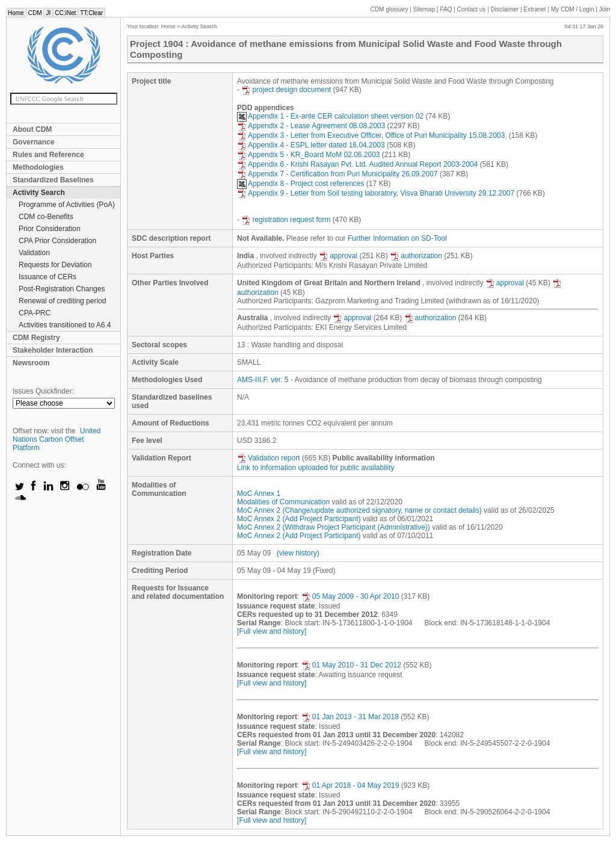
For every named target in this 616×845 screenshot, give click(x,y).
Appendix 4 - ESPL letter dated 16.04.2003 (311, 145)
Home (16, 13)
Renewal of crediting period (62, 301)
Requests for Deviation (55, 265)
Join (605, 9)
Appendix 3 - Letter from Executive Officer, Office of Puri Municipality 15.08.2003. (372, 135)
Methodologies (38, 167)
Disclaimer (505, 9)
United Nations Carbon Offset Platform (57, 439)
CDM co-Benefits (46, 217)
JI (48, 13)
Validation (34, 253)
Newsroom (31, 363)
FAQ (446, 9)
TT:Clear (91, 13)
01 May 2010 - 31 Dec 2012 (351, 665)
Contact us (472, 9)
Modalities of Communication (283, 502)
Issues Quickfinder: (43, 391)
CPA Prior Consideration (57, 241)
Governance (33, 142)
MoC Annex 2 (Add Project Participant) (299, 519)
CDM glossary (390, 9)
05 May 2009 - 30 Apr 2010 (350, 596)
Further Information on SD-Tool (397, 238)
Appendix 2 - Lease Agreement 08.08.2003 (311, 126)
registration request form (286, 220)
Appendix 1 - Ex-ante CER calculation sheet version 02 (330, 116)
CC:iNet (65, 13)
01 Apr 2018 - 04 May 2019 (350, 785)
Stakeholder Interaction (53, 350)
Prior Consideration (50, 229)
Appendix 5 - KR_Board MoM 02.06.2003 (308, 155)
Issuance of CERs (48, 277)
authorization (416, 256)
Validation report (269, 458)
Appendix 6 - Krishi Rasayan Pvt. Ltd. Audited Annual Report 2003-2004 (357, 164)
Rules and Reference (48, 155)
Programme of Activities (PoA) (67, 205)
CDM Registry (36, 338)
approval (338, 256)
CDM (35, 13)
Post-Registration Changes (62, 289)
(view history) (298, 553)
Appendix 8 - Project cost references (300, 184)
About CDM (32, 129)
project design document (286, 90)
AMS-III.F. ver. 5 (263, 380)
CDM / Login (573, 9)
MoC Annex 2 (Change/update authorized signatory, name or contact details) (359, 510)
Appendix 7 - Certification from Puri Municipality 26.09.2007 (337, 174)
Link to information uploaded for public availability (316, 468)
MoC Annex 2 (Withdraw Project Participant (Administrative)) (334, 527)
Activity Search (39, 193)
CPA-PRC (35, 313)
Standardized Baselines (53, 180)
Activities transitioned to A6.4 (65, 325)
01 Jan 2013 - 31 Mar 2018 (350, 717)
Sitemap (424, 9)
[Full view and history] (272, 631)
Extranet (534, 9)
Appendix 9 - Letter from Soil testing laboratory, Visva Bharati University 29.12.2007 (376, 193)
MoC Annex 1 (259, 494)
